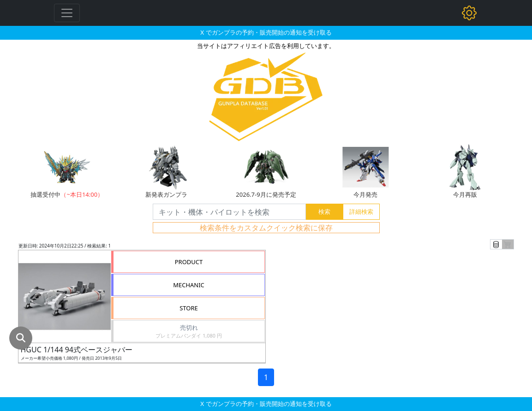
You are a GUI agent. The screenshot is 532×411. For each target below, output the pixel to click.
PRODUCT (189, 262)
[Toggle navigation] (67, 13)
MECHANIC (189, 285)
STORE (189, 308)
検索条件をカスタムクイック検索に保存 (266, 228)
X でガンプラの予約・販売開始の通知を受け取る (266, 32)
